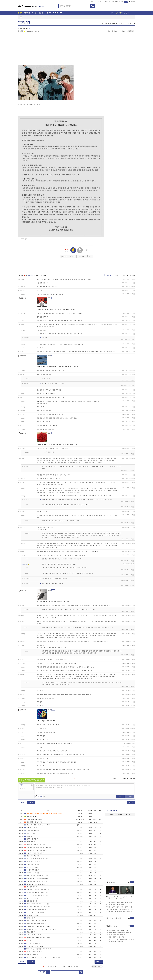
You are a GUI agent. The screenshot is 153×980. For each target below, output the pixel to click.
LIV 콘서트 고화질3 (31, 867)
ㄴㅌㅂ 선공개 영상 (31, 831)
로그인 (126, 2)
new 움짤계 (29, 836)
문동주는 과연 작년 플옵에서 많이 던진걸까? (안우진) (121, 933)
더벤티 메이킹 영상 (31, 856)
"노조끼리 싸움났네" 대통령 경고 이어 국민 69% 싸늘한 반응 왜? (56, 309)
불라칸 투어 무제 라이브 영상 (34, 845)
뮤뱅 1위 (28, 940)
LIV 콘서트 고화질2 (31, 870)
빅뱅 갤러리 (24, 22)
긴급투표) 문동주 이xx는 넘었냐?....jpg (118, 930)
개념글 (31, 802)
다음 (75, 967)
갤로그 (106, 2)
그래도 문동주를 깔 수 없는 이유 (116, 935)
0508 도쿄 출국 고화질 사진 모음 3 (35, 876)
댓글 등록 (108, 275)
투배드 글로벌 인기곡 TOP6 (34, 946)
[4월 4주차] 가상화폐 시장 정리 (46, 721)
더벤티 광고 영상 (30, 898)
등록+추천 (130, 796)
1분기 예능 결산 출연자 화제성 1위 (36, 893)
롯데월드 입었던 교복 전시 (33, 912)
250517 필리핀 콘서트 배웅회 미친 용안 (37, 847)
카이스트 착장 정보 (31, 915)
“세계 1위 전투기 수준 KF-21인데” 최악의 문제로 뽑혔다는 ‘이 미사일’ (58, 367)
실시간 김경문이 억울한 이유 (115, 941)
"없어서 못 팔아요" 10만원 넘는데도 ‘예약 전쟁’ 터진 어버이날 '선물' (57, 444)
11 (62, 967)
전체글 (22, 802)
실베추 (64, 257)
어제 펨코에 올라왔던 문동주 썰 (116, 937)
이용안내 (129, 24)
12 (64, 967)
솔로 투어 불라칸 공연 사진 (33, 853)
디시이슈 (118, 918)
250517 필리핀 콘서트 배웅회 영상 (35, 850)
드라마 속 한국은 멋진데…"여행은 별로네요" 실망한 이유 (120, 907)
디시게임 (111, 2)
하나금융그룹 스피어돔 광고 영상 (35, 859)
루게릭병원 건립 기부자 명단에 (34, 924)
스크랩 (109, 31)
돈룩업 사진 (29, 918)
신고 (89, 256)
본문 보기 (116, 275)
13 (67, 967)
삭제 (134, 279)
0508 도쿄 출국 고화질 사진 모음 (35, 881)
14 (69, 967)
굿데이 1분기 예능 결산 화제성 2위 (36, 895)
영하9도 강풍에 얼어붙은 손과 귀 (35, 921)
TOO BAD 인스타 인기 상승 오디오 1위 (37, 949)
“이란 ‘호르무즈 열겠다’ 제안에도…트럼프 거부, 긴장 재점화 (120, 909)
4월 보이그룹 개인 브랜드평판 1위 (35, 909)
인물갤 (102, 2)
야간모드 (132, 2)
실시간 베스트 (111, 882)
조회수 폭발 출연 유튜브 (32, 935)
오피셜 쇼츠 (29, 842)
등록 (120, 796)
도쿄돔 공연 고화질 (31, 864)
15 (72, 967)
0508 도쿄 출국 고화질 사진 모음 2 (35, 878)
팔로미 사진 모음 (30, 839)
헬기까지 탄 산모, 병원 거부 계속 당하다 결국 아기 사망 (53, 602)
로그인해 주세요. (112, 811)
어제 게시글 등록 (120, 13)
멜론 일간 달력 (30, 901)
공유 (72, 256)
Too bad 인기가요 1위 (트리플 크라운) (36, 926)
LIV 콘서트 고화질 (31, 873)
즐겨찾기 (112, 815)
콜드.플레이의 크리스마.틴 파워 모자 (36, 907)
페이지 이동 (97, 967)
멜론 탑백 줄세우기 (31, 955)
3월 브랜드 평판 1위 (31, 943)
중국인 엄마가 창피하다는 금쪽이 (115, 905)
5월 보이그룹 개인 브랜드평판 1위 (35, 884)
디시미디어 (110, 918)
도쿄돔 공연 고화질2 (31, 862)
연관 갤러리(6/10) (112, 24)
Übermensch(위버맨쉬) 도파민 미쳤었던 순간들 (39, 929)
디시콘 (121, 2)
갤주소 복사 (122, 24)
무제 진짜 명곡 (30, 887)
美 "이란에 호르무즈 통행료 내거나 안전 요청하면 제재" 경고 (120, 911)
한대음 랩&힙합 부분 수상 (33, 952)
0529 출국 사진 (30, 828)
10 (59, 967)
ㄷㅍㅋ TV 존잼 (30, 833)
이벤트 (117, 2)
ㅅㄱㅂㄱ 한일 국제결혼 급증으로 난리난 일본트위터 (120, 903)
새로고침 (132, 275)
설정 (103, 24)
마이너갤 (92, 2)
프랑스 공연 (29, 932)
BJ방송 (56, 13)
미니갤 (97, 2)
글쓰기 (131, 802)
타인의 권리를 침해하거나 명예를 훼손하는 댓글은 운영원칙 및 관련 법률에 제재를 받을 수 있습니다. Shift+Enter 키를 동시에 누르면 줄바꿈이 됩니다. (63, 787)
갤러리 (20, 13)
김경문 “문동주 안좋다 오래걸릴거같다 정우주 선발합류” (121, 939)
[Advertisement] (35, 50)
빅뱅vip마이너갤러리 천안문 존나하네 (36, 825)
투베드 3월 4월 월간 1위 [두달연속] (36, 904)
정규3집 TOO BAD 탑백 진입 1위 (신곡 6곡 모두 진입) (41, 957)
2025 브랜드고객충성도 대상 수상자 (36, 890)
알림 (128, 815)
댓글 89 (131, 31)
